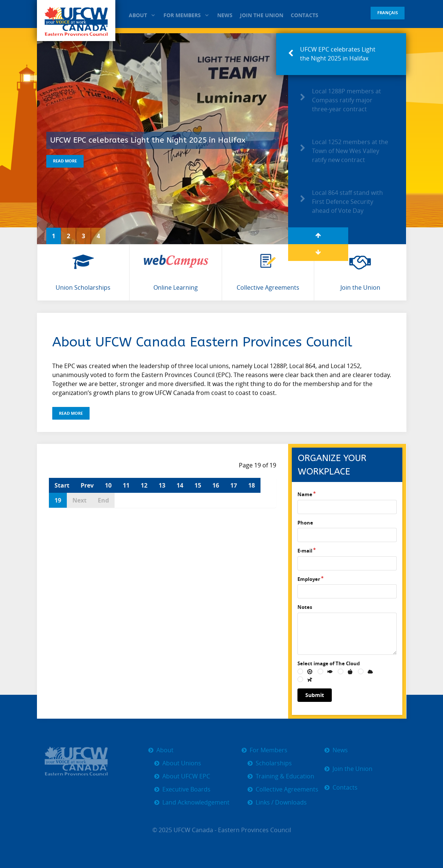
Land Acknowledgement (196, 802)
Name (305, 494)
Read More (65, 161)
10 (108, 485)
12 (144, 485)
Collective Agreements (287, 789)
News (340, 750)
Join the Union (352, 769)
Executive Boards (186, 789)
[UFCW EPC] (76, 21)
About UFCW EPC (186, 776)
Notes (305, 607)
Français (388, 13)
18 (252, 485)
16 (216, 485)
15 (198, 485)
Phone (305, 523)
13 (162, 485)
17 (234, 485)
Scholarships (274, 763)
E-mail (305, 551)
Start (62, 485)
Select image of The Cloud (329, 663)
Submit (315, 695)
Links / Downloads (281, 802)
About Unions (182, 763)
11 (126, 485)
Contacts (345, 788)
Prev (87, 485)
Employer (309, 579)
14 (180, 485)
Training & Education (285, 776)
